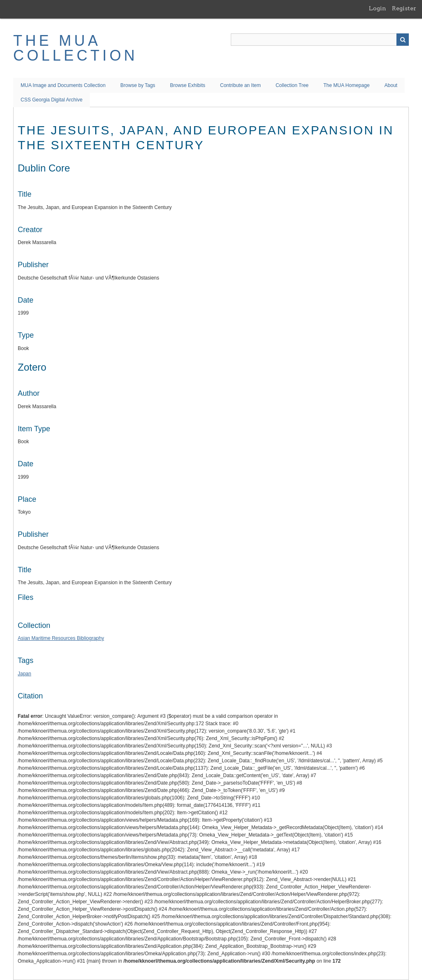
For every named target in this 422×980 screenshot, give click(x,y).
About (391, 85)
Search (403, 40)
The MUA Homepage (347, 85)
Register (404, 8)
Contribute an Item (240, 85)
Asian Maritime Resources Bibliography (61, 638)
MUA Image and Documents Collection (63, 85)
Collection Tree (292, 85)
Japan (25, 674)
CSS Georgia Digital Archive (52, 100)
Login (377, 8)
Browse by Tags (138, 85)
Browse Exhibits (188, 85)
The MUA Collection (75, 48)
